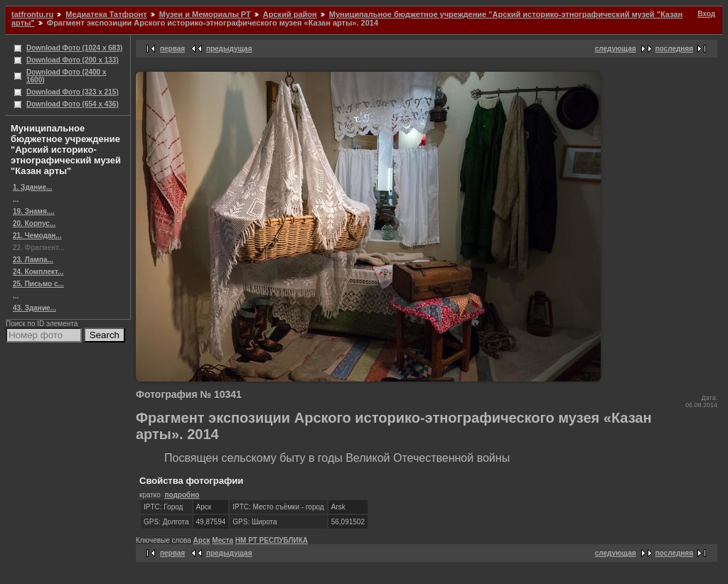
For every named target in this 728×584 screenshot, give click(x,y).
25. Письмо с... (38, 284)
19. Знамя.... (34, 211)
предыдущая (229, 49)
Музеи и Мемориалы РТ (205, 14)
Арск (202, 540)
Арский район (290, 14)
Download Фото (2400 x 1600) (66, 76)
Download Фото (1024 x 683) (74, 48)
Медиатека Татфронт (106, 14)
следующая (616, 49)
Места (223, 540)
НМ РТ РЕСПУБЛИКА (272, 540)
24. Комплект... (38, 272)
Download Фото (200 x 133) (73, 60)
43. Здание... (34, 308)
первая (172, 49)
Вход (706, 14)
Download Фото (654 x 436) (73, 104)
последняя (674, 49)
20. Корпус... (34, 223)
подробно (182, 495)
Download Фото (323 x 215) (73, 92)
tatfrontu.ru (32, 14)
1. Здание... (32, 187)
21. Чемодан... (37, 236)
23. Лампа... (33, 260)
